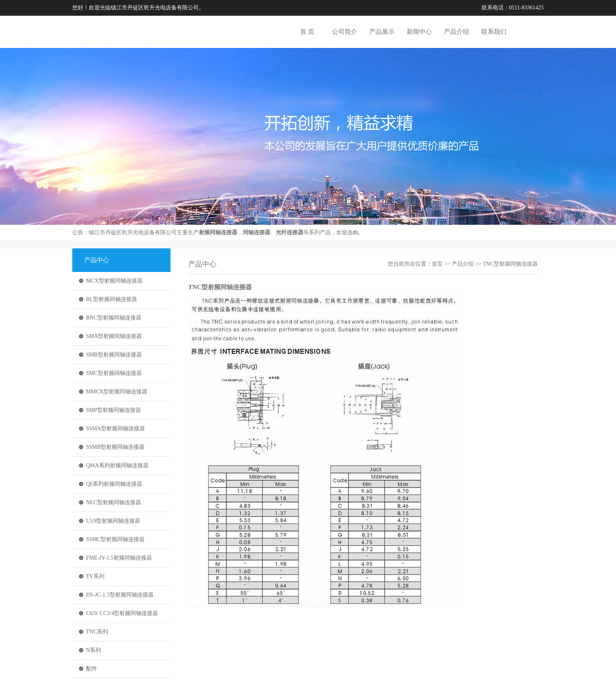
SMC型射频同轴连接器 (114, 373)
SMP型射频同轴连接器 (114, 410)
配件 (92, 669)
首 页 (307, 32)
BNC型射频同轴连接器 (114, 318)
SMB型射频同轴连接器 (114, 355)
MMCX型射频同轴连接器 (117, 392)
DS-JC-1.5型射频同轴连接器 (120, 595)
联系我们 (494, 32)
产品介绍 (456, 32)
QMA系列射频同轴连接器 (117, 465)
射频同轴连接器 (218, 232)
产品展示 (382, 32)
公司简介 (345, 32)
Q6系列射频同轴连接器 (114, 484)
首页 (437, 264)
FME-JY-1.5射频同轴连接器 (119, 558)
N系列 (93, 650)
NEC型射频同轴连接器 (114, 502)
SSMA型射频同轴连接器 (115, 429)
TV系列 (95, 576)
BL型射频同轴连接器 (112, 299)
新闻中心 (419, 32)
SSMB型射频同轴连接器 (115, 447)
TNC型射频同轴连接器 (510, 264)
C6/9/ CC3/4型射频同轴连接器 (122, 613)
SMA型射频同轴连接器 (114, 336)
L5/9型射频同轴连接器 (113, 521)
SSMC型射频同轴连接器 (115, 539)
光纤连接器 (290, 232)
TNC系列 (97, 632)
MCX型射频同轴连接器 (114, 281)
